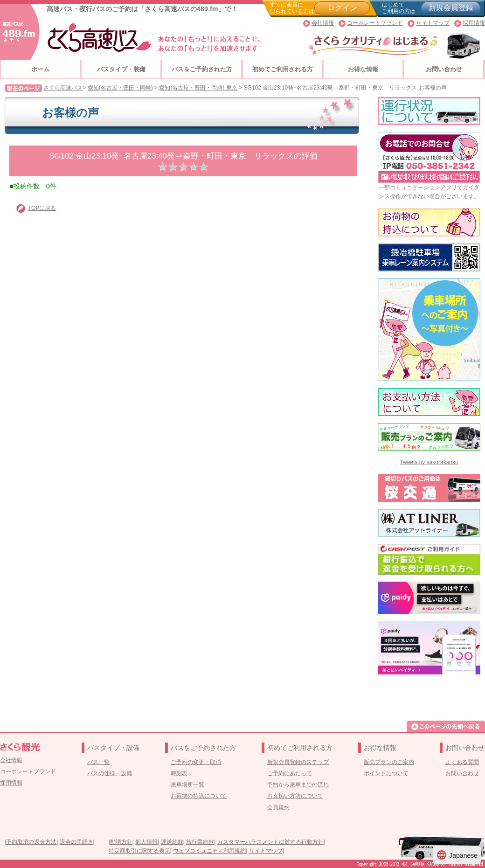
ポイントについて (386, 773)
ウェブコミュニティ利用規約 (209, 851)
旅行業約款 (200, 842)
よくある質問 (462, 762)
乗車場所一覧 (187, 785)
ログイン (342, 8)
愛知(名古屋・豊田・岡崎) (120, 88)
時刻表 (179, 773)
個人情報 (146, 842)
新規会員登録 (451, 8)
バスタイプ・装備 (121, 69)
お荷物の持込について (199, 796)
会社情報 (323, 23)
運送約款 (172, 842)
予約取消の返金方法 (31, 842)
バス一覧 (98, 762)
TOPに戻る (42, 208)
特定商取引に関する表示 (139, 851)
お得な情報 (363, 69)
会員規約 (278, 807)
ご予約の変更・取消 (196, 762)
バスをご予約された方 (202, 69)
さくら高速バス (63, 88)
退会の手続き (76, 842)
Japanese (457, 855)
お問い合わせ (444, 69)
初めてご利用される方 (283, 69)
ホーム (40, 69)
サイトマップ (433, 23)
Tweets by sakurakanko (429, 462)
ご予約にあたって (290, 773)
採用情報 (474, 23)
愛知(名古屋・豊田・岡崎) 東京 (198, 88)
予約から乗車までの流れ (298, 785)
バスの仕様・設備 (110, 773)
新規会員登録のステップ (298, 762)
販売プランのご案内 (389, 762)
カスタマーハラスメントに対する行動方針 (270, 842)
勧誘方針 (121, 842)
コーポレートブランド (375, 23)
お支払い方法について (295, 796)
